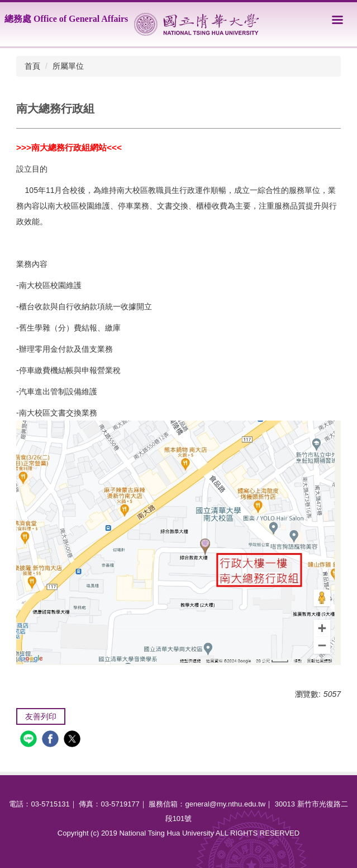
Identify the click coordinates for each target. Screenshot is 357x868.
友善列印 (41, 716)
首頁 (32, 66)
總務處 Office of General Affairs (66, 19)
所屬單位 (68, 66)
